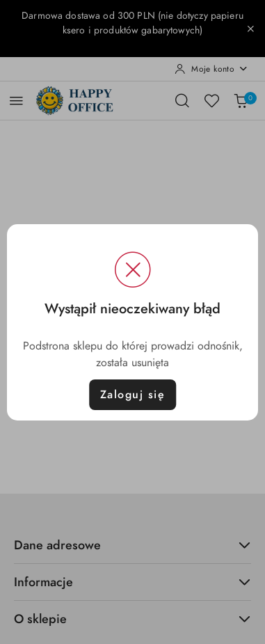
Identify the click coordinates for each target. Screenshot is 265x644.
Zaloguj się (133, 395)
